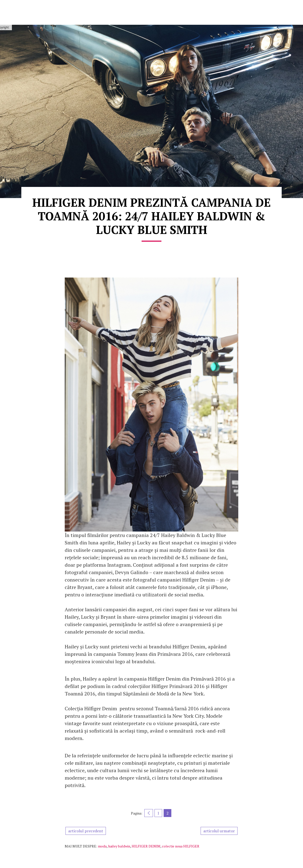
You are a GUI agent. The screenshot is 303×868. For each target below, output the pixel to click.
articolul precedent (86, 831)
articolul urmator (219, 831)
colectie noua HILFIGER (181, 846)
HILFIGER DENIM (146, 846)
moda (102, 846)
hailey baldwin (119, 846)
